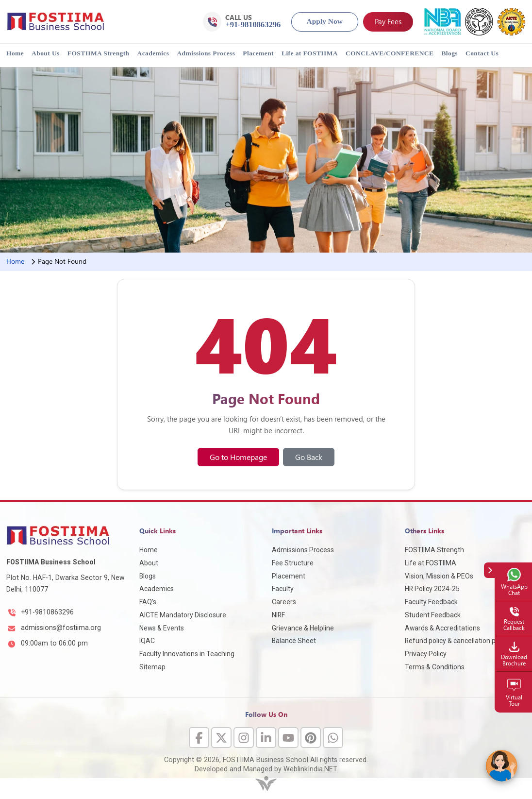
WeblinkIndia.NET (310, 769)
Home (15, 53)
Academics (153, 53)
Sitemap (152, 667)
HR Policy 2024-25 (432, 589)
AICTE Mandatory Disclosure (183, 615)
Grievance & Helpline (303, 628)
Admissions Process (206, 53)
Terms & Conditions (435, 667)
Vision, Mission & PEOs (439, 576)
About (149, 563)
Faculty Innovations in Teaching (187, 654)
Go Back (309, 457)
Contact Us (482, 53)
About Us (46, 53)
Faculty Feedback (431, 602)
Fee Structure (293, 563)
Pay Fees (388, 21)
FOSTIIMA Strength (99, 53)
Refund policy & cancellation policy (457, 641)
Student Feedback (433, 615)
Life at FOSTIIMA (310, 53)
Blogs (449, 53)
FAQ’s (148, 602)
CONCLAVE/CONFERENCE (390, 53)
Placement (258, 53)
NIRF (278, 615)
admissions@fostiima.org (61, 628)
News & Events (162, 628)
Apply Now (325, 21)
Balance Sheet (294, 641)
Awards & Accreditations (442, 628)
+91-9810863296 (47, 612)
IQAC (147, 641)
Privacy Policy (426, 654)
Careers (284, 602)
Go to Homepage (238, 457)
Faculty (283, 589)
